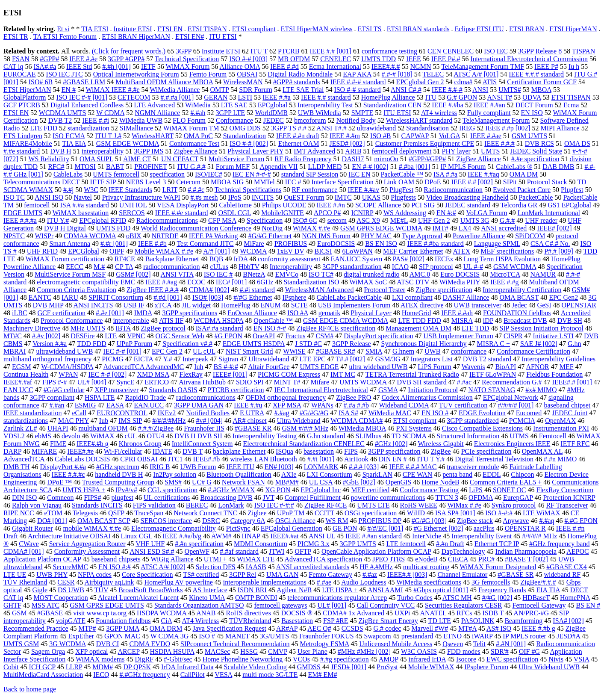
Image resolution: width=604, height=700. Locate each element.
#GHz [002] (391, 444)
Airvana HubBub (202, 382)
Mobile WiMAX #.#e (164, 251)
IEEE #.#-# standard (358, 82)
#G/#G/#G (314, 413)
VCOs (301, 659)
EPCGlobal (84, 251)
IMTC (343, 197)
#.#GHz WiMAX (231, 490)
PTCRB (289, 51)
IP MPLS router (524, 636)
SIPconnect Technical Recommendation (235, 644)
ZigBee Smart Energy (388, 621)
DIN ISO (24, 498)
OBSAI (247, 74)
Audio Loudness (364, 582)
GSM (19, 613)
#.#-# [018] (397, 74)
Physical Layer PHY (255, 151)
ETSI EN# (190, 37)
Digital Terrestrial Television (494, 459)
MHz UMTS (88, 328)
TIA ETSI (95, 29)
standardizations (26, 421)
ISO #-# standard (357, 90)
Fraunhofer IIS (204, 428)
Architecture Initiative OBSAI (69, 536)
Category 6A (248, 521)
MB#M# (287, 482)
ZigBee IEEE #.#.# (153, 290)
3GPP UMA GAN (199, 405)
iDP (488, 320)
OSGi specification (371, 513)
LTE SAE (234, 105)
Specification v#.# (187, 344)
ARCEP (129, 651)
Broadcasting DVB (226, 498)
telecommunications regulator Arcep (337, 598)
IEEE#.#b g (93, 444)
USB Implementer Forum (458, 336)
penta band (457, 474)
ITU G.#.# (191, 167)
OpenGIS (398, 482)
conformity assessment (289, 259)
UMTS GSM (21, 644)
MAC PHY (74, 421)
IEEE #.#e (83, 59)
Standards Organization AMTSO (199, 605)
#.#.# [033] (364, 467)
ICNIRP (362, 213)
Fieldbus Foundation (554, 374)
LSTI (245, 97)
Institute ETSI (133, 29)
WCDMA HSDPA (218, 320)
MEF (567, 367)
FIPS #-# (55, 382)
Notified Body (356, 120)
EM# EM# (322, 675)
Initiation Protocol (433, 390)
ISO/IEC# (209, 174)
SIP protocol (436, 267)
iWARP (482, 636)
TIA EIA (74, 143)
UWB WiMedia (320, 113)
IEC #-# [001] (122, 351)
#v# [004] (209, 421)
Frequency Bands (502, 590)
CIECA (458, 559)
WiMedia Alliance (175, 90)
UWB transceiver (478, 305)
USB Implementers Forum (354, 305)
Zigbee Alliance (196, 151)
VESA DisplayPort (183, 205)
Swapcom (378, 636)
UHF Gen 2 (434, 220)
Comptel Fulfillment (313, 498)
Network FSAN (243, 482)
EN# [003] (279, 467)
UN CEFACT (180, 159)
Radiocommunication (453, 190)
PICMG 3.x (314, 544)
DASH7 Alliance (466, 297)
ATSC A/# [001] (476, 74)
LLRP (74, 667)
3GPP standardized (473, 421)
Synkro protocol (514, 505)
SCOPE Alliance (378, 205)
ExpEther (81, 636)
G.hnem (403, 351)
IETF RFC (575, 444)
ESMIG (85, 405)
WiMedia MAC (390, 413)
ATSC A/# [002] (163, 567)
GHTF (12, 605)
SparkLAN (377, 474)
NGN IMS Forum (326, 236)
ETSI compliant (254, 29)
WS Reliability (49, 159)
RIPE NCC (19, 513)
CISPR (513, 336)
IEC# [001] (231, 282)
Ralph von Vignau (37, 505)
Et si (63, 29)
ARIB (353, 151)
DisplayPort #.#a (63, 467)
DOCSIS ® (297, 613)
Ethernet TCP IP (497, 544)
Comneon (60, 498)
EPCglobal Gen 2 (420, 82)
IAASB (256, 567)
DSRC (211, 521)
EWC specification (512, 659)
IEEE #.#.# (499, 143)
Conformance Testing (429, 490)
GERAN (216, 97)
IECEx (444, 259)
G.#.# (507, 220)
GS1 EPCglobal (569, 205)
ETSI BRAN (527, 29)
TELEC (433, 74)
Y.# (168, 359)
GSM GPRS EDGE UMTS (107, 605)
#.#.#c (196, 190)
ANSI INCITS (93, 305)
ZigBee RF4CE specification (336, 328)
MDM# (103, 667)
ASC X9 (368, 220)
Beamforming (523, 621)
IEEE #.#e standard (182, 213)
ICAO (400, 267)
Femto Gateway (330, 574)
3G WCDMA (68, 644)
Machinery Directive (32, 328)
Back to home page (30, 689)
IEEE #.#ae (486, 136)
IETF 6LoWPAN (493, 374)
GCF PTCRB (22, 105)
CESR (66, 582)
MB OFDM (294, 59)
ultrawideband (377, 128)
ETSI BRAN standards (418, 29)
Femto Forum (208, 74)
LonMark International (549, 213)
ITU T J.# (108, 136)
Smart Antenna (70, 244)
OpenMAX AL (542, 451)
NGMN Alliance (157, 113)
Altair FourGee (269, 367)
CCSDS (352, 628)
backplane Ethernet (239, 451)
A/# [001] (217, 251)
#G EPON (228, 336)
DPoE (433, 182)
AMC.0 (420, 274)
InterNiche (427, 536)
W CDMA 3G (170, 636)
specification (167, 174)
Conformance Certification (533, 351)
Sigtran (228, 359)
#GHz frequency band (559, 544)
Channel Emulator (463, 574)
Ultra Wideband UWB (549, 667)
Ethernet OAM (299, 143)
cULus (220, 267)
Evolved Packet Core (522, 190)
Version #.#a (50, 344)
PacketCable (536, 197)
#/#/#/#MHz (169, 421)
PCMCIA (522, 421)
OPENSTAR (579, 305)
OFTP (303, 551)
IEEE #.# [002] (472, 182)
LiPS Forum (435, 367)
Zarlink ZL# (20, 428)
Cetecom (188, 182)
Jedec (519, 305)
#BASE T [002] (526, 559)
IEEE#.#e (80, 451)
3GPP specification (394, 451)
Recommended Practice (36, 628)
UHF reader (541, 220)
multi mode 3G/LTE (270, 675)
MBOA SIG (227, 182)
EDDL (492, 474)
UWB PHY (52, 574)
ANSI (480, 90)
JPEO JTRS (389, 559)
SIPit (510, 182)
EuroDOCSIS (336, 244)
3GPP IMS (149, 151)
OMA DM (524, 174)
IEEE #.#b (152, 244)
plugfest (122, 498)
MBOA (541, 90)
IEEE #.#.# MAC (413, 467)
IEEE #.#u (248, 405)
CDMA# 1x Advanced (354, 613)
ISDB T (493, 613)
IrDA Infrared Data (187, 667)
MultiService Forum (236, 159)
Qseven (453, 644)
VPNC (136, 336)
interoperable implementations (265, 582)
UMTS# (510, 90)
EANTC (40, 297)
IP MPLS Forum (463, 167)
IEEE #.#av (363, 190)
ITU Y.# (58, 220)
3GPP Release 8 (540, 51)
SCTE (299, 305)
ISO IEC (496, 51)
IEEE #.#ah (457, 313)
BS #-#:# (226, 367)
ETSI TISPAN (207, 29)
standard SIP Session (310, 174)
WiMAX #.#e (311, 228)
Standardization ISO (311, 282)
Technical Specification (187, 59)
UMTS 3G (475, 220)
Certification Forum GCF (542, 82)
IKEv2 (167, 413)
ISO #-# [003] (248, 59)
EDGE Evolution (482, 413)
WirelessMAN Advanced (320, 290)
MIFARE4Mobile (28, 143)
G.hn (575, 344)
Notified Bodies (208, 413)
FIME (58, 444)
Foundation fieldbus (123, 621)
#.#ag (282, 413)
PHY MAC (376, 236)
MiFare (254, 244)
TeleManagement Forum (496, 120)
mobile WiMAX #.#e (92, 528)
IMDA (143, 313)
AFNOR (537, 367)
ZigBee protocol (163, 328)
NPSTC (14, 236)
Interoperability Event (482, 536)
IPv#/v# (126, 490)
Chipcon (522, 474)
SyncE (125, 382)
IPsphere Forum (487, 667)
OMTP (219, 90)
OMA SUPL (96, 159)
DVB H (60, 151)
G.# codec (387, 628)
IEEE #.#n (331, 205)
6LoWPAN (358, 251)
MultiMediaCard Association (43, 675)
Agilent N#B (294, 590)
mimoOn (386, 159)
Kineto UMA (207, 598)
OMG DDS (245, 128)
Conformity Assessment (87, 551)
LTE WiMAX (542, 513)
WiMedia (198, 105)
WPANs (322, 405)
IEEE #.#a (277, 97)
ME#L (399, 220)
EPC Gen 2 (167, 351)
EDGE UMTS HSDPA (254, 344)
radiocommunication (171, 267)
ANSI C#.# (406, 90)
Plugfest (572, 190)
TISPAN (584, 51)
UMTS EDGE (319, 367)
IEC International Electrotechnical (321, 390)
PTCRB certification (236, 390)
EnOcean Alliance (252, 313)
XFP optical (91, 651)
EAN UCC (18, 390)
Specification (265, 220)
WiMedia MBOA (362, 428)
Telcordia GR (519, 205)
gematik (330, 313)
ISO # (207, 636)
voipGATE (71, 621)
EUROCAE (20, 74)
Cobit (11, 667)
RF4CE (125, 259)
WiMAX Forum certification (65, 259)
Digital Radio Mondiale (300, 74)
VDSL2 (14, 436)
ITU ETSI (223, 37)
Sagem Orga (48, 651)
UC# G (202, 482)
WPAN (68, 374)
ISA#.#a (45, 66)
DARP (12, 451)
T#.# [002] (350, 359)
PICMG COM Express (289, 374)
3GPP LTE (230, 113)
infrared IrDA (427, 659)
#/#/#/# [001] (516, 405)
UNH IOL (133, 205)
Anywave (516, 521)
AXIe (289, 474)
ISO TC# (321, 274)
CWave (29, 544)
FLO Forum (189, 120)
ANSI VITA (177, 274)
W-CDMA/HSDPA (67, 367)
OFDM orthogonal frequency (286, 397)
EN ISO (532, 113)
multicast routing (426, 567)
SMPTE (362, 113)
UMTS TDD (379, 59)
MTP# (87, 628)
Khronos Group (140, 444)
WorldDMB (271, 113)
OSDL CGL (235, 213)
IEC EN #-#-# (252, 174)
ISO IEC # (218, 274)
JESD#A (568, 636)
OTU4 (155, 436)
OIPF (117, 251)
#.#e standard (22, 151)
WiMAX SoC (368, 282)
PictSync (238, 528)
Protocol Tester (384, 290)
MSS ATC (46, 605)
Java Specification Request (230, 628)
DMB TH (17, 467)
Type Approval (422, 236)
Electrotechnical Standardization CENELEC (303, 444)
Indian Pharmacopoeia (526, 551)
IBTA (123, 328)
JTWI (277, 551)
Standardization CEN (392, 105)
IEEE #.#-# (447, 90)
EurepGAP (518, 498)
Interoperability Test (325, 105)
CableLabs (68, 174)
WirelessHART (153, 136)
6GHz (265, 282)
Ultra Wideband (299, 421)
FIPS (351, 451)
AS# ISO (499, 628)
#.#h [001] (116, 66)
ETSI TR (16, 37)
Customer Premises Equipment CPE (425, 143)
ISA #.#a (445, 174)
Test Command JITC (205, 244)
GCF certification (62, 313)
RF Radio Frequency (303, 159)
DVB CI (108, 644)
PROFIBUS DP (380, 521)
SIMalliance (136, 128)
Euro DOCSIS (460, 274)
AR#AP (287, 628)
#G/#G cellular (64, 390)
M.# (99, 267)
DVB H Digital (65, 228)
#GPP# (49, 59)
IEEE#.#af (18, 382)
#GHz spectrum (118, 467)
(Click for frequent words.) (129, 51)
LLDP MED (325, 167)
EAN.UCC (149, 405)
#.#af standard (239, 551)
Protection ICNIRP (569, 498)
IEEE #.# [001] (331, 51)
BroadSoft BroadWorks (150, 590)
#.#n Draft (450, 544)
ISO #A (298, 313)
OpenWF (197, 551)
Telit (479, 644)
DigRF (144, 659)
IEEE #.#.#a (20, 220)
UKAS (371, 197)
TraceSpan (149, 513)
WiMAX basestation (81, 213)
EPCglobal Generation (292, 528)
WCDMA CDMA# (357, 421)
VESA (223, 675)
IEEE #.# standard (326, 97)
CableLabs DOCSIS (82, 459)
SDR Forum (256, 90)
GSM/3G (388, 359)
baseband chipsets (116, 559)
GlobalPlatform (25, 97)
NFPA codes (95, 574)
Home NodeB (440, 482)
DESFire (82, 336)
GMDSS (309, 667)
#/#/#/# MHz (539, 536)
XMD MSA (153, 374)
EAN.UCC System (357, 259)
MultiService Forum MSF (70, 274)
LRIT (170, 190)
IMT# (440, 228)
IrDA (240, 259)
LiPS (476, 490)
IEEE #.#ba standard (436, 244)
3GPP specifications (190, 313)
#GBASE (50, 613)
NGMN (421, 66)
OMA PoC (198, 136)
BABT (115, 167)
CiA (166, 621)
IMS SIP (130, 421)
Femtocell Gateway (539, 605)
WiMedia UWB (141, 120)
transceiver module (473, 467)
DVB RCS (539, 143)
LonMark (231, 505)
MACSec (218, 651)
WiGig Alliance (172, 559)
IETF (148, 66)
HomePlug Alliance (388, 97)
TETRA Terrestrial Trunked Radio (412, 374)
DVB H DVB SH (198, 436)
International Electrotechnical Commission (529, 59)
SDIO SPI (250, 382)
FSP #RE (336, 621)
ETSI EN (170, 29)
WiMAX (102, 436)
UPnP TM (291, 513)
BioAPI (505, 367)
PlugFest (401, 190)
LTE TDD (475, 328)
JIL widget (196, 305)
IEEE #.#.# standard (536, 74)
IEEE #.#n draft (298, 136)
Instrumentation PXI (561, 428)
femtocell (37, 205)
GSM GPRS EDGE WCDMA (381, 228)
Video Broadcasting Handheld (467, 197)
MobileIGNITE (283, 213)
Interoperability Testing (265, 436)
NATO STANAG (492, 390)
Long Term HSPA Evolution (502, 259)
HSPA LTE (100, 397)
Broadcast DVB (525, 320)
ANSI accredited (504, 228)
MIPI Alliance (560, 128)
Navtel (83, 197)
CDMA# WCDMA (90, 236)
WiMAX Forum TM (191, 128)
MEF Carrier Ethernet (413, 251)
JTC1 (175, 459)
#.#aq (547, 521)
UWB (432, 351)
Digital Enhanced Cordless (87, 105)
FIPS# (92, 498)
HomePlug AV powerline (178, 582)
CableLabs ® (514, 167)
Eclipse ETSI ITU (479, 29)
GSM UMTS (529, 136)
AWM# (221, 536)
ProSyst (387, 667)
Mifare (320, 382)
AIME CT (137, 159)
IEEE (414, 59)
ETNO (452, 636)
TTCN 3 (447, 498)
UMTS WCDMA (363, 382)
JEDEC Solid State (536, 151)
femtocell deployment (402, 151)
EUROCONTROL (122, 413)
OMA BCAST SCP (104, 521)
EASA (115, 405)
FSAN (21, 59)
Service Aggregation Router (87, 544)
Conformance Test (194, 143)
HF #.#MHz (376, 567)
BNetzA (254, 274)
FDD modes (464, 651)
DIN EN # (393, 459)
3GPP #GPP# (126, 59)
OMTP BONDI (256, 598)
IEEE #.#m (345, 136)
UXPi (402, 613)
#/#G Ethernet (253, 297)
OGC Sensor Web (180, 336)
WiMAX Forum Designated (498, 567)
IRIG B (160, 467)
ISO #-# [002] (249, 143)
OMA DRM (166, 628)
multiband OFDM (103, 428)
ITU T (259, 51)
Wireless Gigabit (440, 444)
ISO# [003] (208, 297)
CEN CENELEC (451, 51)
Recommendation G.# (512, 382)
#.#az (370, 574)
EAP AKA (357, 74)
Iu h (574, 66)
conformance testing (389, 51)
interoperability (103, 151)
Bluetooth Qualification (239, 474)
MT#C (13, 336)
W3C (91, 190)
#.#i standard (257, 290)
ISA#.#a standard (220, 328)
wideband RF (562, 574)
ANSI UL (322, 536)
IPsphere (295, 297)
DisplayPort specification (378, 336)
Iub (104, 421)
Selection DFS (216, 567)
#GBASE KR (253, 428)
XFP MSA (287, 405)
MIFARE (44, 451)
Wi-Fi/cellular (123, 451)
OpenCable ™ (273, 320)
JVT (268, 498)
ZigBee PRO (354, 397)
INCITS (263, 197)
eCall (79, 413)
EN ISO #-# (270, 328)
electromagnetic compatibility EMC (86, 282)
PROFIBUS (291, 244)
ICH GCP (42, 667)
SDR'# (500, 651)
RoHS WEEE (419, 505)
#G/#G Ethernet (270, 236)
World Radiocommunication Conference (196, 228)
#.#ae (324, 582)
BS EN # (588, 605)
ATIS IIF (171, 320)
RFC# (56, 167)
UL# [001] (332, 605)
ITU (431, 97)
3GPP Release (352, 344)
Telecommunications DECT (42, 182)
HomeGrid (416, 313)
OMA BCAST (519, 297)
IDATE (162, 451)
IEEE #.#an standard (374, 536)
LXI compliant (412, 297)
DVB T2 (60, 120)
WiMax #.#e (464, 505)
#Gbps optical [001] (441, 590)
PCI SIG (423, 205)
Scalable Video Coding (255, 667)
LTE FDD (44, 128)
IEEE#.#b (207, 459)
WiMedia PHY (460, 282)
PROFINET (150, 167)
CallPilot (193, 675)
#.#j (68, 190)
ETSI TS (370, 29)
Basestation (297, 621)
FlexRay (191, 374)
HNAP (251, 536)
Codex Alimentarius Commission (427, 397)
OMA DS (577, 143)
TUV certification (463, 405)
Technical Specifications (248, 190)
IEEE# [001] (230, 374)
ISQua (284, 451)
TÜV (102, 590)
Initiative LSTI (553, 336)
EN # (69, 90)
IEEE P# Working (214, 236)
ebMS (43, 436)
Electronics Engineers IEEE (512, 444)
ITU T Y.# (431, 459)
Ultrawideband (269, 359)
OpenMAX (560, 421)
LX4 (465, 228)
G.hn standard (326, 436)
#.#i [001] (321, 459)
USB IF (134, 305)
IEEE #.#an (489, 105)
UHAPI (58, 428)
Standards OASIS (173, 390)
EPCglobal (273, 105)
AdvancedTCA (24, 459)
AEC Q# (319, 628)
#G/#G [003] (429, 521)
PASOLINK (478, 621)
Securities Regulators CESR (463, 605)
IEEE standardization (32, 413)
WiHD (416, 513)
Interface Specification (342, 182)
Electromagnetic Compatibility (174, 528)
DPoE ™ (59, 482)
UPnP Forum (134, 344)
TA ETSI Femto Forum (65, 37)
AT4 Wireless (200, 621)
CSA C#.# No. (550, 244)
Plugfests (403, 197)
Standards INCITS (97, 505)
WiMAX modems (100, 659)
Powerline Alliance (479, 236)
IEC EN (359, 174)
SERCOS (132, 213)
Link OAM (399, 182)
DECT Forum (534, 105)
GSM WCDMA (515, 267)
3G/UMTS (274, 636)
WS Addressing (405, 213)
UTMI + (215, 559)
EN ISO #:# (115, 567)
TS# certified (201, 574)
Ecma (571, 105)
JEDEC (274, 120)
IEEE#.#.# (386, 66)
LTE (111, 336)
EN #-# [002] (370, 167)
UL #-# (473, 267)
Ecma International (335, 66)
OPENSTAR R (525, 528)
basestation (319, 451)
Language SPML (497, 244)
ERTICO (157, 382)
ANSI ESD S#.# (152, 551)
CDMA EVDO (150, 644)
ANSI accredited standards (313, 567)
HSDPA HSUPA (172, 651)
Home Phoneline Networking (243, 659)
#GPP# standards (297, 82)
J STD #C (308, 344)
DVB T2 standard (487, 359)
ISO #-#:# (499, 513)
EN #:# (446, 213)
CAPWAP (415, 136)
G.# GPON (462, 97)
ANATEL (433, 613)
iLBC (20, 313)
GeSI (544, 305)
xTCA (163, 305)
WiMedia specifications (429, 582)
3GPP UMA (122, 628)
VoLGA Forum (487, 213)
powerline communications (388, 498)
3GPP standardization (352, 267)
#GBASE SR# (336, 351)
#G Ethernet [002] (438, 528)
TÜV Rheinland (25, 582)
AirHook (356, 459)
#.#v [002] (46, 336)
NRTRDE (165, 236)
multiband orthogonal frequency (47, 359)
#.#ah (198, 113)
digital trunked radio (372, 274)
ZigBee (441, 451)
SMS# (173, 482)
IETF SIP (103, 182)
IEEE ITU (240, 467)
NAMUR (543, 274)
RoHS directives (249, 613)
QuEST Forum (304, 197)
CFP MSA (222, 220)
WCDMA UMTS (63, 113)
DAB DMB (558, 167)
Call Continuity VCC (386, 605)
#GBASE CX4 (567, 567)
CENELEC (336, 59)
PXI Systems (414, 428)
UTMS (519, 436)
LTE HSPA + (340, 590)
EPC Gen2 (563, 297)
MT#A (467, 628)
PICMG (113, 359)
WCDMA (253, 251)
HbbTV (249, 267)
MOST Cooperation (60, 598)
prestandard (417, 636)
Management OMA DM (418, 328)
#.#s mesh (204, 197)
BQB (217, 259)
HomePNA (575, 598)
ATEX (461, 251)
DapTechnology (463, 551)
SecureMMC (71, 567)
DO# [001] (52, 521)
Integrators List (431, 359)
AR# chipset (250, 421)
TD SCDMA (409, 436)
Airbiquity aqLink (109, 582)
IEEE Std (79, 66)
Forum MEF (233, 167)
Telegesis (85, 513)
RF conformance (314, 190)
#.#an (57, 405)
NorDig (272, 228)
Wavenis (473, 367)
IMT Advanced (314, 151)
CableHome (235, 205)
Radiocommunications (167, 220)
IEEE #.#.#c (68, 474)
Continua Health (26, 374)
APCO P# (327, 213)
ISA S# (348, 413)
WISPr (44, 236)
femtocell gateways (280, 605)
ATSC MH (457, 598)
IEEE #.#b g (538, 628)
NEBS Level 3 (146, 182)
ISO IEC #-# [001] (82, 97)
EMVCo (287, 274)
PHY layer (456, 151)
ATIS (489, 82)
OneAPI (264, 336)
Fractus (295, 336)
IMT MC (343, 374)
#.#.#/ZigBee (156, 428)
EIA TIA (548, 590)
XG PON (278, 490)
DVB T (193, 451)
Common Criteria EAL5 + (506, 482)
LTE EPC (312, 359)
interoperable (131, 320)
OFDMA (481, 498)
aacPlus (484, 528)
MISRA (462, 320)
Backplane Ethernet (172, 259)
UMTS (490, 151)
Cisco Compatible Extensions (482, 428)
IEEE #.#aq (483, 174)
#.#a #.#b (356, 405)
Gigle (40, 590)
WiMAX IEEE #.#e (113, 90)
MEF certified (370, 490)
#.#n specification (199, 544)
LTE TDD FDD (419, 320)
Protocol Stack (547, 182)
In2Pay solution (175, 474)
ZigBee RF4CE (326, 505)
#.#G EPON (581, 521)
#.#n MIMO (560, 459)
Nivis (556, 659)
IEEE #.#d (284, 66)
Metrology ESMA (324, 644)
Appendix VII (278, 167)
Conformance (234, 120)
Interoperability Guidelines (558, 359)
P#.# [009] (559, 251)
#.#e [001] (110, 313)
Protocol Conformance (72, 320)
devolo (71, 436)
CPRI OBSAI (139, 459)
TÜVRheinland (250, 621)
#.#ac (464, 382)
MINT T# (287, 382)
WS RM (337, 521)
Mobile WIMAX (431, 667)
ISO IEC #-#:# (274, 505)
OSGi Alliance (295, 521)
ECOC (196, 282)
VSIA (581, 659)
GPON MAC (122, 636)
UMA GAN (282, 574)
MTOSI (85, 167)
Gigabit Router (32, 528)
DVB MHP (48, 305)
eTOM (53, 513)
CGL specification (172, 490)
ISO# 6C (305, 220)
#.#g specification (345, 659)
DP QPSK (137, 667)
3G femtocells (491, 582)
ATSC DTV (413, 282)
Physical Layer (371, 313)
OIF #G (529, 651)
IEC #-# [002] (108, 374)
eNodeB (426, 559)
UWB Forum (198, 467)
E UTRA (252, 413)
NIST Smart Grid (249, 351)
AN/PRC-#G (531, 613)
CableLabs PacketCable (349, 297)
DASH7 (353, 159)
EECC (75, 267)
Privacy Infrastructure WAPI (141, 197)
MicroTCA (505, 274)
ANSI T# (499, 97)
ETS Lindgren (23, 136)
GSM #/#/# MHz (305, 428)
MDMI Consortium (261, 544)
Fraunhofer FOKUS (327, 636)
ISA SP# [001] (455, 513)
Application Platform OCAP (42, 559)
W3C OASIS (419, 651)
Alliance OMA (240, 66)
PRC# (486, 559)
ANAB (206, 613)
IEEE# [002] (554, 228)
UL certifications (167, 498)
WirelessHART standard (419, 120)
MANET (237, 636)
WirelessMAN (243, 82)
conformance (468, 351)
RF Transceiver (567, 505)
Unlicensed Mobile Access (396, 644)
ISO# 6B (41, 82)
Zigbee (257, 513)
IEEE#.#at (285, 536)
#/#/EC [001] (385, 528)
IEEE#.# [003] (407, 574)
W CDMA (110, 113)
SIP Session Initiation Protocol (541, 328)
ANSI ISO (49, 197)
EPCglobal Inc (321, 490)
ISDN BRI (252, 590)
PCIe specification (486, 451)
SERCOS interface (166, 521)
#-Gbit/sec (178, 659)
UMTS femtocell (116, 174)
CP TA (124, 267)
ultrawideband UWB (64, 351)
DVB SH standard (421, 382)
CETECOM (134, 97)
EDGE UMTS (23, 213)
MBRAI (15, 351)
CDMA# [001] (24, 551)
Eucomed (529, 413)
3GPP (184, 51)
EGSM (21, 367)
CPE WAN (418, 474)
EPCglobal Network (511, 397)
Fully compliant (489, 113)
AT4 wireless (439, 113)
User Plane (312, 651)
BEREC (197, 505)
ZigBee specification (444, 290)
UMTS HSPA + (84, 490)
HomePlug (236, 305)
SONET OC (510, 490)
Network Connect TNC (205, 513)
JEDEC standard (468, 205)
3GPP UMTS (358, 544)
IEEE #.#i (96, 120)
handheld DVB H (119, 474)
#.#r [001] (114, 244)
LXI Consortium (329, 474)
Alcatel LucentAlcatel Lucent (138, 598)
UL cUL (204, 351)
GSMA (388, 390)
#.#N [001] (511, 644)
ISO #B (380, 136)
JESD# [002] (347, 143)
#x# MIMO (541, 390)
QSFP (116, 513)
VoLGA (450, 136)
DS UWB (71, 590)
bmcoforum (310, 120)
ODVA (532, 97)
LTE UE (15, 574)
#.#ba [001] (415, 167)
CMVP (278, 651)
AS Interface (210, 590)
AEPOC (577, 551)
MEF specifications (507, 251)
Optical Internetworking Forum (136, 74)
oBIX (134, 236)
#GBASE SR (516, 574)
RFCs (464, 613)
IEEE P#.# (446, 59)
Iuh (199, 367)
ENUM (271, 305)
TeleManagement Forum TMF (483, 66)
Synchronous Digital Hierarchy (424, 344)
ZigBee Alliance (478, 159)
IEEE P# (546, 66)
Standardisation (427, 128)
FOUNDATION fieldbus (517, 313)
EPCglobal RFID (103, 220)
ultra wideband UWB (378, 367)
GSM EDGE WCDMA (128, 143)
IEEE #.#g (505, 282)
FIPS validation (154, 505)
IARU (70, 297)
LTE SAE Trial (303, 90)
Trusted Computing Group (118, 482)
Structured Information (468, 436)
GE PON (345, 528)
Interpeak (195, 359)
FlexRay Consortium (565, 490)
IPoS (235, 197)
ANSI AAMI (385, 590)
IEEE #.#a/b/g (182, 536)
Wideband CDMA (404, 405)
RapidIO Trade (145, 397)
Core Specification (147, 574)
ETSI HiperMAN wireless (317, 29)
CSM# (324, 336)
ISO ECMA (69, 136)
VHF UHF (150, 544)
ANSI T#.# (331, 128)
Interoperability (291, 267)
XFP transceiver (116, 390)
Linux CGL (137, 536)
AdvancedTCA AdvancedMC (143, 367)
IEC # (293, 182)
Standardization (245, 136)
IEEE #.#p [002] (508, 128)
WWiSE (294, 351)
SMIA (374, 351)
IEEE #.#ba (448, 105)
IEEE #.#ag (161, 282)
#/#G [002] (497, 598)
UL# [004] (91, 382)
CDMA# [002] (209, 290)
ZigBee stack (475, 521)
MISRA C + (493, 344)
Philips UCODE (284, 205)
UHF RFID (42, 251)
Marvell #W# (430, 628)
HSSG (249, 651)
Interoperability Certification (522, 290)
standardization (88, 128)
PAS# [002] (408, 259)
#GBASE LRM (84, 82)
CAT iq (13, 66)
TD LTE (440, 621)
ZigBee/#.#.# (538, 582)
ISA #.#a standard (84, 205)
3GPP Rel (243, 574)
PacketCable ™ (402, 174)
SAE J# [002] (539, 344)
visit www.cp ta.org (100, 613)
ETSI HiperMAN (573, 29)
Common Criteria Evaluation (77, 290)
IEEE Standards (130, 190)
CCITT (324, 513)
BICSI (323, 251)
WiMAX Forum (187, 66)
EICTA (143, 359)
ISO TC (14, 197)
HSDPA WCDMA (162, 613)
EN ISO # (435, 413)
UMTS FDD (113, 228)
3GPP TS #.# (289, 128)
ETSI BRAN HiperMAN (136, 37)
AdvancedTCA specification (323, 559)
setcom (337, 220)
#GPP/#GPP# (427, 159)
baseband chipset (567, 405)
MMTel (264, 182)
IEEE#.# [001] (572, 382)
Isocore (466, 659)
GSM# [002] (133, 274)
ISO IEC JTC (65, 74)
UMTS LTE (373, 505)
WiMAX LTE (256, 559)
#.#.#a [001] (177, 97)
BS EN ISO (381, 244)
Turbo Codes (415, 598)
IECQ (101, 675)
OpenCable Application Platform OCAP (376, 551)
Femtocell (553, 436)
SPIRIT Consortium (116, 297)
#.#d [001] (168, 297)
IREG (467, 128)
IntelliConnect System (202, 444)
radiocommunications (206, 397)
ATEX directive (422, 305)
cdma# (464, 82)
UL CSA (321, 482)
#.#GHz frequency (145, 675)
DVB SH (570, 320)
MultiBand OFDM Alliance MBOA (164, 82)
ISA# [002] (568, 621)
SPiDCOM (530, 236)
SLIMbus (368, 436)
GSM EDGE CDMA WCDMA (345, 320)
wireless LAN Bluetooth (263, 459)
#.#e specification (535, 159)
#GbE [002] (359, 482)
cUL (131, 436)
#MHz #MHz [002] (364, 651)
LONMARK (321, 467)
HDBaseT (536, 598)
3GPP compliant (52, 397)
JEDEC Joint (570, 413)
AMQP (389, 659)
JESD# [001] (349, 667)
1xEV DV (291, 251)
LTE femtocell (406, 544)
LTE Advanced (154, 105)
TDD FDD (92, 344)
